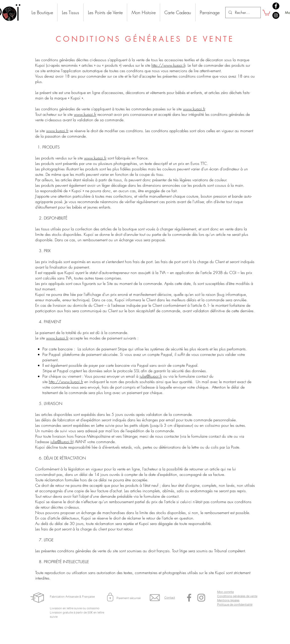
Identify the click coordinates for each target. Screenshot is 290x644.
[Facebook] (276, 6)
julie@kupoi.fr (151, 376)
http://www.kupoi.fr (168, 65)
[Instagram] (276, 15)
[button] (266, 12)
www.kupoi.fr (194, 109)
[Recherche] (243, 13)
